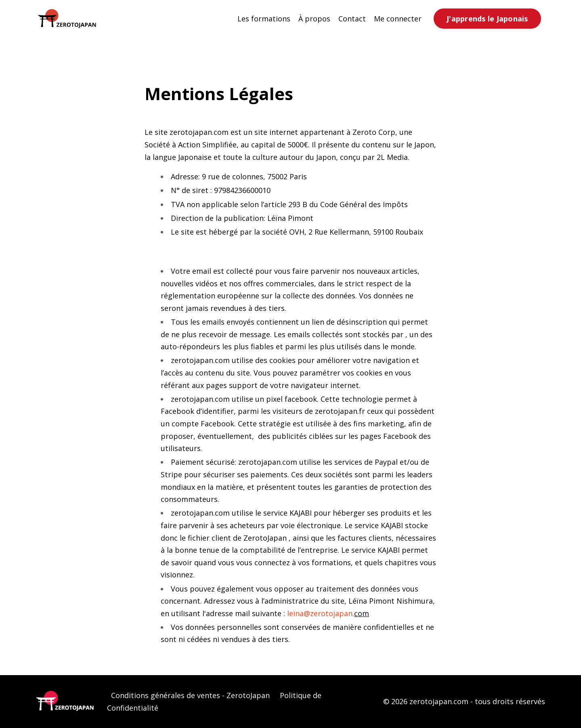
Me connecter (398, 19)
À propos (314, 19)
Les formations (264, 19)
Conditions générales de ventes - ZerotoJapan (190, 695)
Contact (352, 19)
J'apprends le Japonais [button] (487, 19)
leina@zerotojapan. (321, 613)
